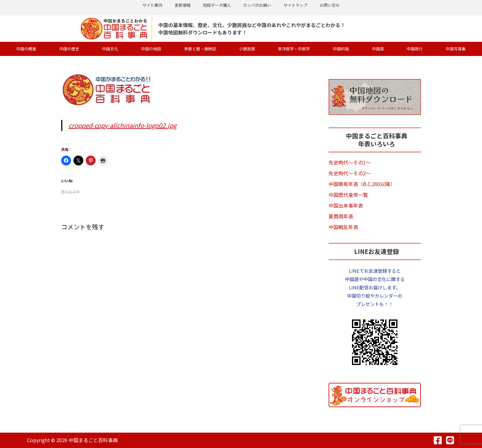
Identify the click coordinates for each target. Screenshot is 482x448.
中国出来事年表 (346, 205)
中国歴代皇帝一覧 (348, 195)
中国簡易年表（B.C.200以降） (362, 184)
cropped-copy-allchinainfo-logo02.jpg (122, 125)
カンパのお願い (257, 5)
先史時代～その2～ (350, 173)
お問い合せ (330, 5)
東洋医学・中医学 (294, 49)
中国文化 (110, 49)
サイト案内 (152, 5)
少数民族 (247, 49)
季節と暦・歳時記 (200, 49)
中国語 (378, 49)
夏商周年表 (341, 216)
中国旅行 (415, 49)
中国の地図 (151, 49)
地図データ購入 (217, 5)
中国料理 (341, 49)
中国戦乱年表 (343, 227)
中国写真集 (456, 49)
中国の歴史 (69, 49)
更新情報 (183, 5)
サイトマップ (295, 5)
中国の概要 (26, 49)
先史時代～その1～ (350, 162)
